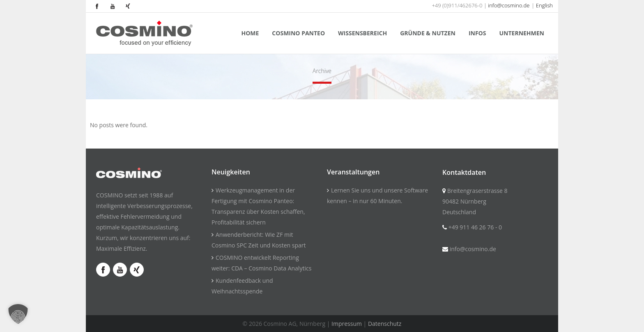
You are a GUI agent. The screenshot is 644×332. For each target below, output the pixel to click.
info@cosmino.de (509, 5)
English (544, 5)
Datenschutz (385, 324)
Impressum (347, 324)
